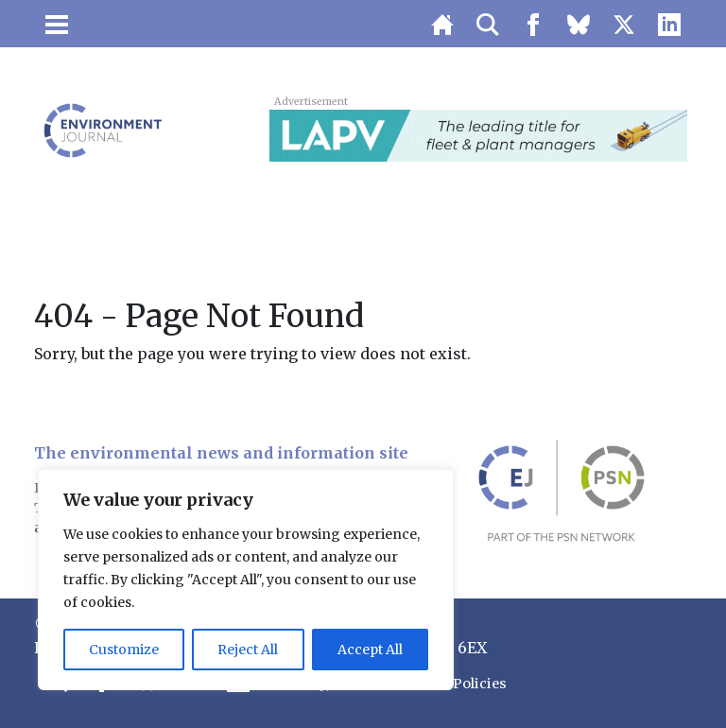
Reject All (248, 650)
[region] (246, 580)
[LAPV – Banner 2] (478, 134)
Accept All (370, 650)
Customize (124, 650)
